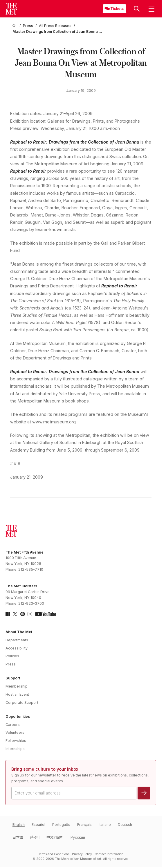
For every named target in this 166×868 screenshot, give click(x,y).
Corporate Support (22, 703)
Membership (17, 686)
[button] (137, 9)
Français (84, 825)
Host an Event (17, 694)
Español (38, 825)
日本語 (18, 837)
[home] (15, 26)
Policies (12, 656)
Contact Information (109, 854)
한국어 (35, 837)
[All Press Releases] (55, 26)
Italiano (105, 825)
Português (61, 825)
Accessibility (17, 648)
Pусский (78, 837)
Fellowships (16, 741)
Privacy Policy (82, 854)
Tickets (117, 9)
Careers (13, 725)
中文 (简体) (55, 837)
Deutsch (125, 825)
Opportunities (18, 716)
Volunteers (15, 732)
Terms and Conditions (54, 854)
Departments (17, 640)
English (19, 825)
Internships (15, 749)
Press (11, 664)
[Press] (28, 26)
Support (13, 678)
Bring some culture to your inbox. (45, 769)
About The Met (19, 632)
